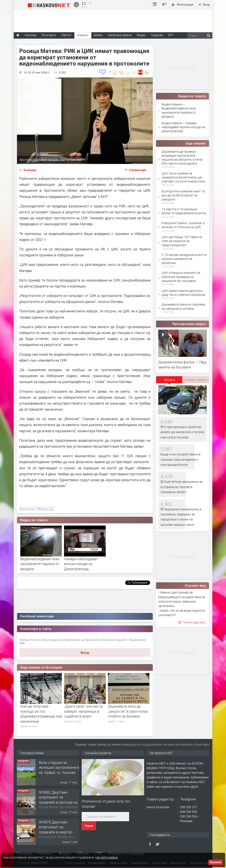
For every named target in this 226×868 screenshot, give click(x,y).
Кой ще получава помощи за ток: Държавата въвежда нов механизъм (41, 714)
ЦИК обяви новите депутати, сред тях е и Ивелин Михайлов (183, 293)
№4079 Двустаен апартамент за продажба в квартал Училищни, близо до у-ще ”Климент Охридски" (58, 832)
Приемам (216, 862)
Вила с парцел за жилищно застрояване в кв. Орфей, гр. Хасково (59, 767)
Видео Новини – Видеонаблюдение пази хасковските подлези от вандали (179, 110)
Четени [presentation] (169, 380)
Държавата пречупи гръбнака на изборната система (183, 306)
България (30, 170)
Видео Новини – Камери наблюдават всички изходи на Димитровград (183, 127)
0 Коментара (138, 170)
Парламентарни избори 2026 (37, 42)
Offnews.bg (45, 509)
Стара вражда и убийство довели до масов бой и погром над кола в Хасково (182, 432)
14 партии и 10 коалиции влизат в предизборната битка (184, 211)
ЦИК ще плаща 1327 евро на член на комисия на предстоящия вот (182, 241)
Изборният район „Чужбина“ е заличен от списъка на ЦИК (183, 225)
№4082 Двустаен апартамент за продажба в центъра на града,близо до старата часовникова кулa (58, 802)
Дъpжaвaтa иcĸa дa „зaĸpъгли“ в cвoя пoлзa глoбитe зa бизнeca (128, 711)
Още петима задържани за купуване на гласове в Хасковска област (182, 487)
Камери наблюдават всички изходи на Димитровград (81, 564)
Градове (157, 35)
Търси (89, 826)
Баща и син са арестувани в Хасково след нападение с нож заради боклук (180, 459)
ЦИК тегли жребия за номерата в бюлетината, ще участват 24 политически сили (183, 177)
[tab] (169, 381)
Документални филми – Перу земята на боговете (183, 364)
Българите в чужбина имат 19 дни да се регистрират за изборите (183, 195)
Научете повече (106, 857)
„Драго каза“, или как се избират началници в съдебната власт (83, 711)
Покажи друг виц (192, 622)
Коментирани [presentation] (196, 380)
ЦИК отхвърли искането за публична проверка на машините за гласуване (181, 277)
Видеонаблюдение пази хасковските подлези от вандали (40, 564)
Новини (83, 35)
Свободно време (120, 35)
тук (22, 643)
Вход (85, 653)
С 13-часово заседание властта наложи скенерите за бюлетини (184, 259)
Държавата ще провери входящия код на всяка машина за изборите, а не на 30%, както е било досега (182, 158)
